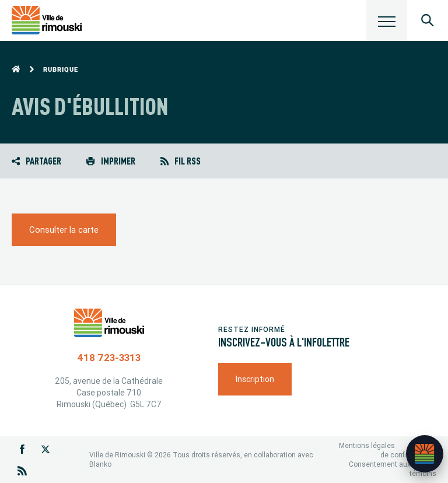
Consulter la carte (64, 230)
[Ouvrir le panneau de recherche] (428, 20)
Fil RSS (181, 161)
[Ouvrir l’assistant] (425, 454)
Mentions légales (367, 445)
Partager (36, 161)
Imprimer (111, 161)
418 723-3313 (109, 358)
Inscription (255, 379)
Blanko (100, 464)
